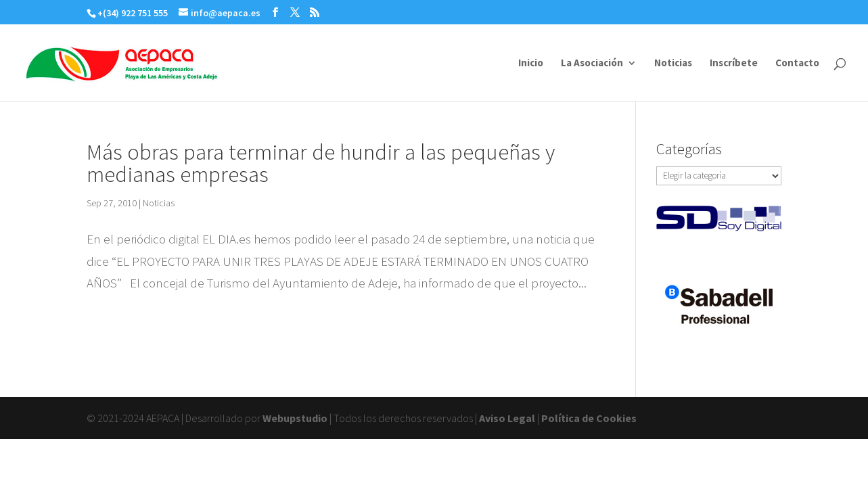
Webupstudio (295, 418)
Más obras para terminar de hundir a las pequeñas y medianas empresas (321, 163)
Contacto (797, 64)
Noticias (673, 64)
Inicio (531, 64)
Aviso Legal (507, 418)
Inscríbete (734, 64)
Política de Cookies (589, 418)
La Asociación (592, 64)
